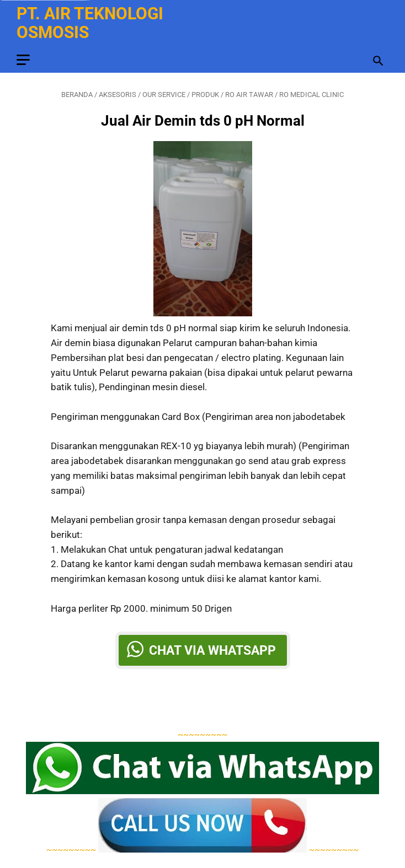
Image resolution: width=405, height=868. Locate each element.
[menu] (23, 60)
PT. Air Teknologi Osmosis (90, 23)
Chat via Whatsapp (212, 650)
